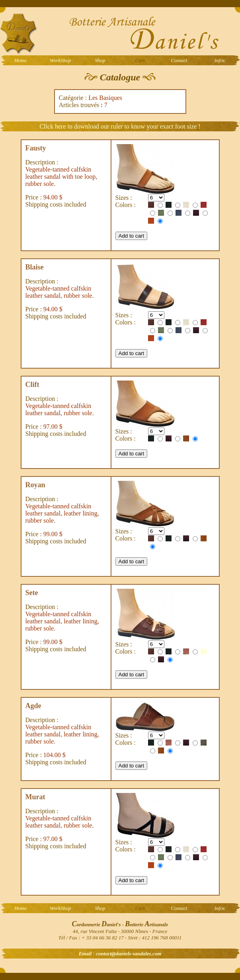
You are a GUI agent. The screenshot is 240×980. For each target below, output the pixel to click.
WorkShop (60, 60)
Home (20, 60)
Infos (220, 60)
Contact (179, 60)
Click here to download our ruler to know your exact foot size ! (120, 126)
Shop (100, 60)
